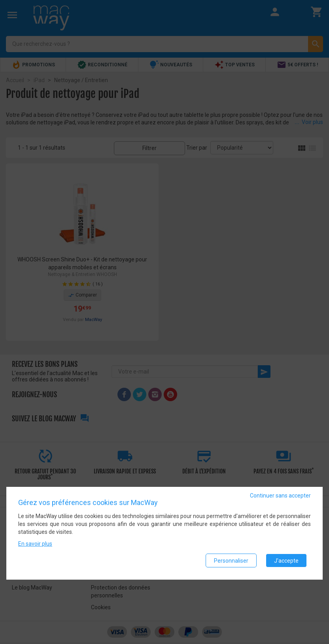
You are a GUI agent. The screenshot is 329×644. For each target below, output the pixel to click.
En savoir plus (35, 544)
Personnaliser (231, 561)
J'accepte (286, 561)
